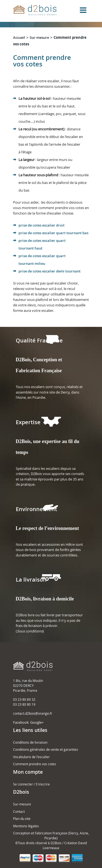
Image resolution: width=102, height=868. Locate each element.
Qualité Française (39, 340)
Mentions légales (26, 826)
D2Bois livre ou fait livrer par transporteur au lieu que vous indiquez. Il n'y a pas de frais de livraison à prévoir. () (49, 623)
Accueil (19, 37)
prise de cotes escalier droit (41, 225)
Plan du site (22, 819)
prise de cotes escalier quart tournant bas (53, 233)
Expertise (28, 422)
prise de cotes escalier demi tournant (50, 271)
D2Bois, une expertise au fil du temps (48, 447)
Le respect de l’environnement (47, 528)
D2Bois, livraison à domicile (45, 599)
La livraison (31, 580)
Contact (19, 811)
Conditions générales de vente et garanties (46, 749)
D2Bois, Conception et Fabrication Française (39, 365)
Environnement (36, 509)
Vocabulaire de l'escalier (31, 757)
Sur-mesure (39, 37)
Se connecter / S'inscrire (31, 784)
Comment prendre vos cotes (35, 764)
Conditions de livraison (30, 742)
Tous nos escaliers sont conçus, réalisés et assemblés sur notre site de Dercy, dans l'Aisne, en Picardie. (49, 392)
